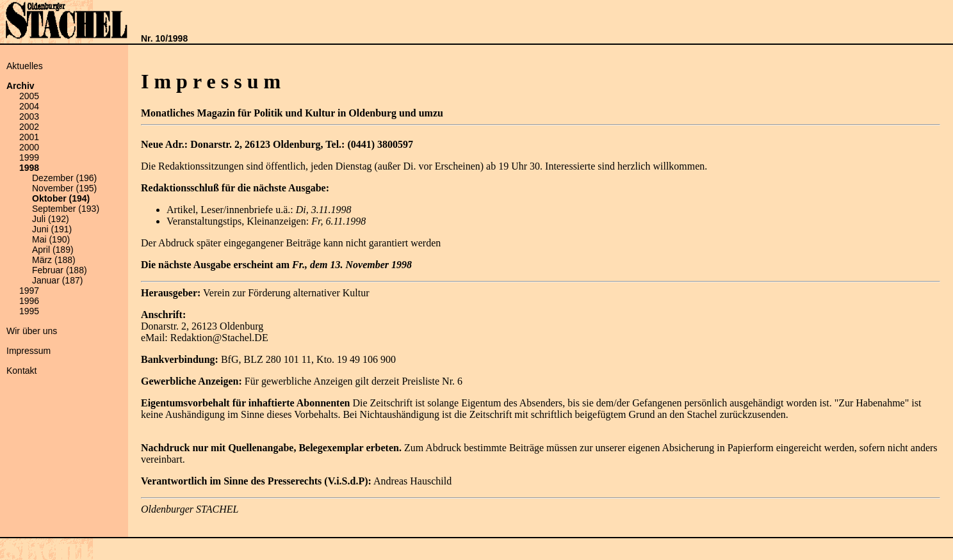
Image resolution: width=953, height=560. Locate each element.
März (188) (54, 260)
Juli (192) (51, 219)
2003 (29, 116)
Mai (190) (51, 239)
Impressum (29, 351)
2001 (29, 137)
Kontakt (21, 371)
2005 (29, 96)
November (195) (64, 188)
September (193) (66, 209)
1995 (29, 311)
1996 (29, 301)
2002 (29, 127)
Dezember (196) (64, 178)
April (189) (53, 250)
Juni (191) (52, 229)
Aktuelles (25, 66)
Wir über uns (32, 331)
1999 (29, 157)
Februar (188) (60, 270)
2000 (29, 147)
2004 (29, 106)
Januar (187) (57, 280)
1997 (29, 291)
